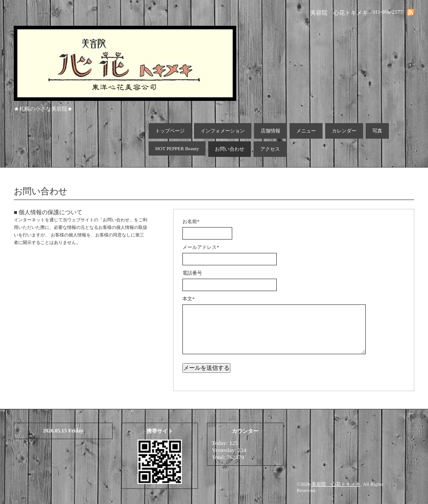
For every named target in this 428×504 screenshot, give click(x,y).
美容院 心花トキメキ (336, 484)
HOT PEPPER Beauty (177, 148)
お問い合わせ (230, 149)
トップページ (170, 131)
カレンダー (344, 131)
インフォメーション (223, 131)
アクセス (270, 149)
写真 (377, 131)
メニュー (306, 131)
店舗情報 (271, 131)
